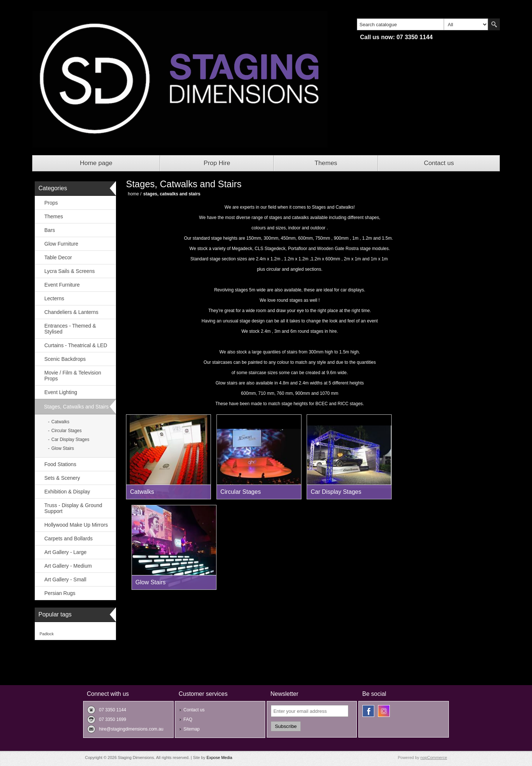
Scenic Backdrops (65, 359)
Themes (326, 163)
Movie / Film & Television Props (73, 376)
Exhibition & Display (67, 492)
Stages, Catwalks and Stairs (76, 407)
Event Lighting (61, 392)
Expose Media (219, 758)
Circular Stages (66, 431)
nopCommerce (434, 758)
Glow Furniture (61, 244)
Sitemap (191, 729)
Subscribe (286, 726)
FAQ (188, 719)
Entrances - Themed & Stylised (70, 329)
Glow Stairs (63, 448)
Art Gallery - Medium (68, 566)
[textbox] (400, 24)
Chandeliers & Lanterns (71, 312)
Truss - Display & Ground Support (73, 508)
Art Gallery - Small (65, 579)
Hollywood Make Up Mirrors (76, 525)
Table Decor (58, 257)
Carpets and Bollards (69, 538)
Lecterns (54, 298)
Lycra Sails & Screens (69, 271)
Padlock (47, 634)
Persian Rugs (60, 593)
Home (133, 194)
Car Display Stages (70, 440)
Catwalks (60, 422)
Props (51, 203)
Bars (50, 230)
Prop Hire (217, 163)
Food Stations (60, 464)
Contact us (439, 163)
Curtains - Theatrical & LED (76, 345)
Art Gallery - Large (65, 552)
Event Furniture (62, 285)
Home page (96, 163)
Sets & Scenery (62, 478)
